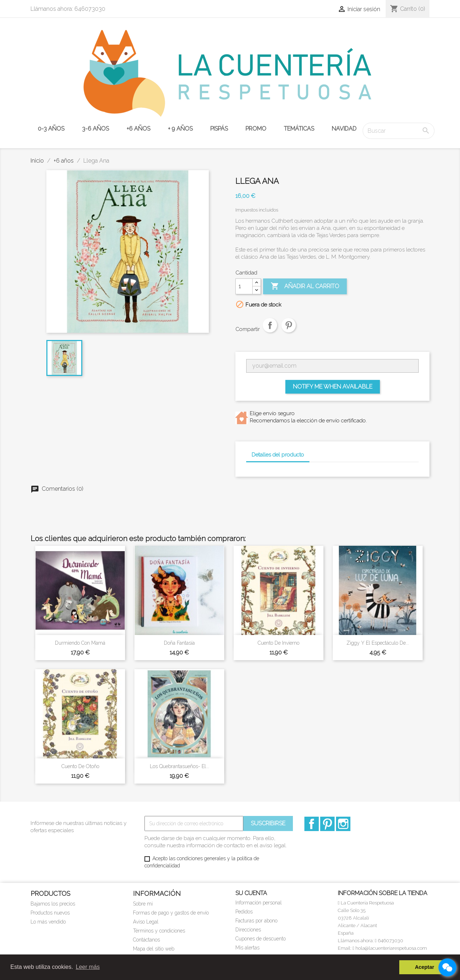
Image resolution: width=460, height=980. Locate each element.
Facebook (312, 824)
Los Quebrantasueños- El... (180, 766)
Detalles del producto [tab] (278, 455)
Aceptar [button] (424, 967)
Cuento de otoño (80, 766)
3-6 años (95, 129)
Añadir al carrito (305, 286)
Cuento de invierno (279, 643)
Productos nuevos (50, 913)
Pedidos (244, 912)
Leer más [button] (88, 967)
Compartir (270, 331)
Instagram (343, 824)
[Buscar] (399, 131)
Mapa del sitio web (154, 949)
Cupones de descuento (261, 939)
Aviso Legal (146, 922)
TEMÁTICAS (299, 129)
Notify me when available (333, 387)
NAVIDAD (344, 129)
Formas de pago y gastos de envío (171, 913)
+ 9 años (180, 129)
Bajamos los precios (53, 904)
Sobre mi (143, 904)
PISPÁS (219, 129)
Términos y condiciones (159, 931)
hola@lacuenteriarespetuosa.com (390, 948)
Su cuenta (251, 893)
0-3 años (51, 129)
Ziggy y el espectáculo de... (378, 643)
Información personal (259, 903)
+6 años (138, 129)
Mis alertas (247, 948)
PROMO (256, 129)
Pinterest (289, 331)
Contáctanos (146, 940)
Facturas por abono (256, 921)
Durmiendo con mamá (80, 643)
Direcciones (248, 930)
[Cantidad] (244, 286)
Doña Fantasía (179, 643)
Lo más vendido (48, 922)
